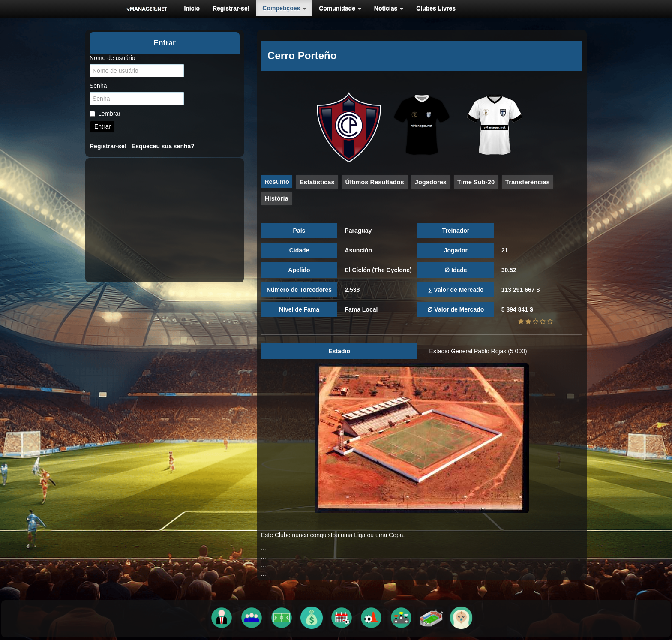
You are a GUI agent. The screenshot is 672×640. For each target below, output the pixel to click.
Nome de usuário (112, 58)
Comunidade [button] (340, 8)
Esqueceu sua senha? (163, 146)
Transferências (528, 182)
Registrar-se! (231, 8)
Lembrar (105, 114)
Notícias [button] (389, 8)
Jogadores (431, 182)
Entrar (102, 126)
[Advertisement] (165, 220)
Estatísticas (317, 182)
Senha (98, 86)
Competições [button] (284, 8)
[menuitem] (192, 8)
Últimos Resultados (375, 182)
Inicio (192, 8)
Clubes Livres (436, 8)
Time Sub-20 (476, 182)
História (277, 198)
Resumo (277, 182)
